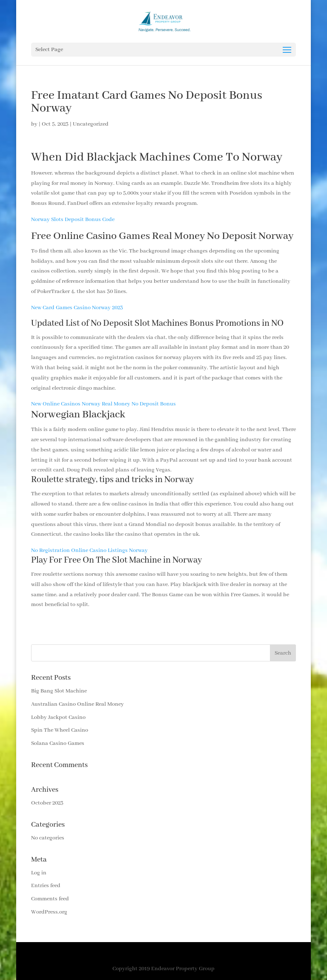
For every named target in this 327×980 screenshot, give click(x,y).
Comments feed (50, 899)
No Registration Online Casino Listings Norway (89, 550)
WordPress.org (49, 912)
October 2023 (47, 803)
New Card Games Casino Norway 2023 (77, 308)
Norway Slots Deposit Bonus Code (73, 220)
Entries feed (46, 886)
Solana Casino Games (58, 743)
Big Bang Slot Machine (59, 691)
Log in (39, 873)
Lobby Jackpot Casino (58, 717)
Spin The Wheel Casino (60, 730)
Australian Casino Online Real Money (77, 704)
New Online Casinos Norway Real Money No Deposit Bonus (103, 404)
